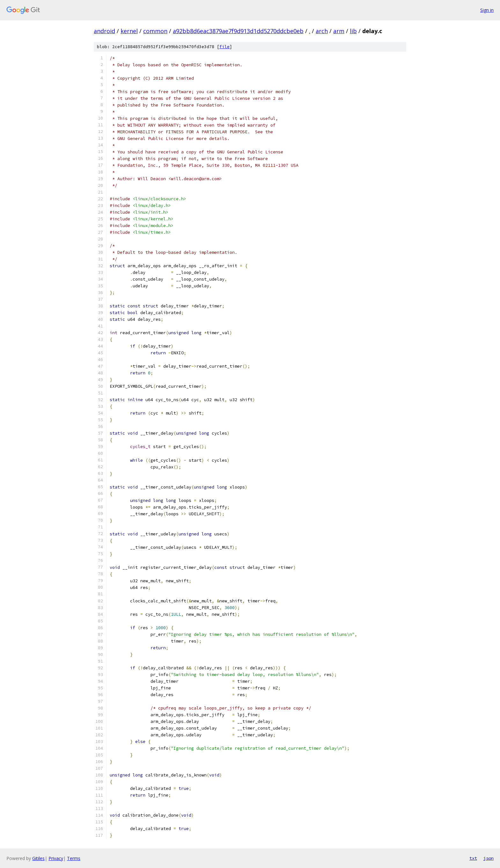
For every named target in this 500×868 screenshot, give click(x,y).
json (489, 858)
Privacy (56, 858)
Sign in (487, 10)
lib (353, 31)
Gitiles (38, 858)
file (224, 47)
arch (322, 31)
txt (473, 858)
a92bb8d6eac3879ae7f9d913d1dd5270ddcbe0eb (238, 31)
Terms (74, 858)
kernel (129, 31)
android (104, 31)
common (155, 31)
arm (339, 31)
